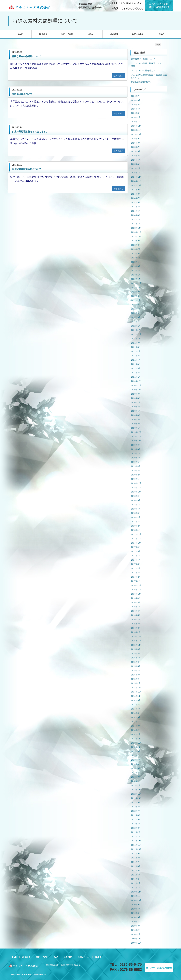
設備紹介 (43, 34)
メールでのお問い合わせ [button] (159, 968)
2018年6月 (136, 509)
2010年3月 (136, 926)
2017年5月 (136, 564)
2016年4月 (136, 619)
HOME (20, 34)
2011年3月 (136, 879)
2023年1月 (136, 275)
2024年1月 (136, 224)
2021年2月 (136, 373)
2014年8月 (136, 705)
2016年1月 (136, 632)
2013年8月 (136, 756)
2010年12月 (137, 892)
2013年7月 (136, 760)
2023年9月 (136, 241)
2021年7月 (136, 351)
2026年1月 (136, 122)
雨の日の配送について (141, 82)
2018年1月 (136, 530)
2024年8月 (136, 194)
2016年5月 (136, 615)
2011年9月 (136, 853)
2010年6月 (136, 913)
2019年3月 (136, 470)
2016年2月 (136, 628)
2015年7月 (136, 658)
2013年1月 (136, 785)
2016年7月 (136, 607)
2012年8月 (136, 807)
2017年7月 (136, 556)
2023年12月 (137, 228)
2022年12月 (137, 279)
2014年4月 (136, 722)
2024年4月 (136, 211)
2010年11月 (137, 896)
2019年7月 (136, 453)
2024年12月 (137, 177)
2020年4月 (136, 415)
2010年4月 (136, 922)
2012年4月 (136, 824)
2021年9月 (136, 343)
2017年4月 (136, 568)
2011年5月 (136, 870)
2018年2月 (136, 526)
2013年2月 (136, 781)
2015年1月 (136, 683)
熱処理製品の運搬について (143, 59)
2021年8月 (136, 347)
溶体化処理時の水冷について (27, 169)
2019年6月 (136, 458)
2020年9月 (136, 394)
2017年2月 (136, 577)
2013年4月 (136, 773)
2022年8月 (136, 296)
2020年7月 (136, 402)
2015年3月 (136, 675)
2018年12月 (137, 483)
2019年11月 (137, 436)
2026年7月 (136, 96)
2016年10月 (137, 594)
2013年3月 (136, 777)
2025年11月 (137, 130)
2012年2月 (136, 832)
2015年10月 (137, 645)
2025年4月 (136, 160)
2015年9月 (136, 649)
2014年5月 (136, 717)
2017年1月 (136, 581)
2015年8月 (136, 653)
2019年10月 (137, 441)
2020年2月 (136, 424)
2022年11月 (137, 283)
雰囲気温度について (22, 94)
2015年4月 (136, 670)
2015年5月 (136, 666)
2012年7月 (136, 811)
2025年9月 (136, 139)
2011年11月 (137, 845)
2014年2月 (136, 730)
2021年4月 (136, 364)
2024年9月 (136, 190)
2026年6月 (136, 100)
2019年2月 (136, 475)
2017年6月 (136, 560)
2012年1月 (136, 836)
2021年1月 (136, 377)
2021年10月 (137, 339)
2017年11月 (137, 539)
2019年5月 (136, 462)
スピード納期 (67, 34)
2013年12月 (137, 739)
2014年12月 (137, 688)
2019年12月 (137, 432)
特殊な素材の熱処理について (27, 56)
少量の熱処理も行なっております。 (30, 132)
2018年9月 (136, 496)
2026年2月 (136, 117)
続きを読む (118, 76)
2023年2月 (136, 270)
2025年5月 (136, 156)
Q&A (91, 34)
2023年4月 (136, 262)
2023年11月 (137, 232)
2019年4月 (136, 466)
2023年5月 (136, 258)
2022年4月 (136, 313)
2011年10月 (137, 849)
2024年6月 (136, 202)
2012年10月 (137, 798)
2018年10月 (137, 492)
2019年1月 (136, 479)
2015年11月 (137, 641)
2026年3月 (136, 113)
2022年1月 (136, 326)
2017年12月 (137, 534)
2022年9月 (136, 292)
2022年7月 (136, 300)
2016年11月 (137, 590)
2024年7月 (136, 198)
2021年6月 (136, 356)
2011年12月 (137, 841)
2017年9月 (136, 547)
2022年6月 (136, 305)
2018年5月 (136, 513)
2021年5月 (136, 360)
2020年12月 (137, 381)
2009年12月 (137, 939)
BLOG (161, 34)
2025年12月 (137, 126)
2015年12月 (137, 636)
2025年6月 (136, 151)
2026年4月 (136, 109)
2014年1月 (136, 734)
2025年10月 (137, 134)
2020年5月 (136, 411)
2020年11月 (137, 385)
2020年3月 (136, 419)
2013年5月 (136, 768)
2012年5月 (136, 819)
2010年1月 (136, 934)
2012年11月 (137, 794)
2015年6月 (136, 662)
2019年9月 (136, 445)
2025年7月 (136, 147)
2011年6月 (136, 866)
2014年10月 (137, 696)
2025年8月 (136, 143)
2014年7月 (136, 709)
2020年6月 (136, 407)
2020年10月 (137, 390)
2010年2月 (136, 930)
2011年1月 (136, 888)
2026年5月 (136, 105)
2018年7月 (136, 505)
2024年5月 (136, 207)
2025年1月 (136, 173)
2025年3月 (136, 164)
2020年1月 (136, 428)
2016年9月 (136, 598)
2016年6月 (136, 611)
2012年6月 (136, 815)
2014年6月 (136, 713)
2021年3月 (136, 368)
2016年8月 (136, 602)
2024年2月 (136, 219)
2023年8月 (136, 245)
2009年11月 (137, 943)
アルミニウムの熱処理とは (143, 70)
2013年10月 (137, 747)
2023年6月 (136, 253)
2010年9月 (136, 905)
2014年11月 (137, 692)
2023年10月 (137, 236)
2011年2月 (136, 883)
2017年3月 (136, 573)
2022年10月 (137, 288)
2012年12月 (137, 790)
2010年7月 (136, 909)
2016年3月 (136, 624)
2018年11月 (137, 488)
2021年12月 (137, 330)
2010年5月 (136, 917)
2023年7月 (136, 249)
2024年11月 (137, 181)
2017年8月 (136, 551)
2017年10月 (137, 543)
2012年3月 (136, 828)
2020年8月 (136, 398)
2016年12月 (137, 585)
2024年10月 (137, 185)
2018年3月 (136, 522)
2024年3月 (136, 215)
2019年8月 (136, 449)
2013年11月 (137, 743)
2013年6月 (136, 764)
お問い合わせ (138, 34)
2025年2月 (136, 168)
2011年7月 (136, 862)
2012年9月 (136, 802)
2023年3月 (136, 266)
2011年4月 (136, 875)
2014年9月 (136, 700)
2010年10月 (137, 900)
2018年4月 (136, 517)
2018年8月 (136, 500)
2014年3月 (136, 726)
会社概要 (114, 34)
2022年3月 (136, 317)
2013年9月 (136, 751)
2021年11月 (137, 334)
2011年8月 (136, 858)
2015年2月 (136, 679)
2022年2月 (136, 322)
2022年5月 (136, 309)
